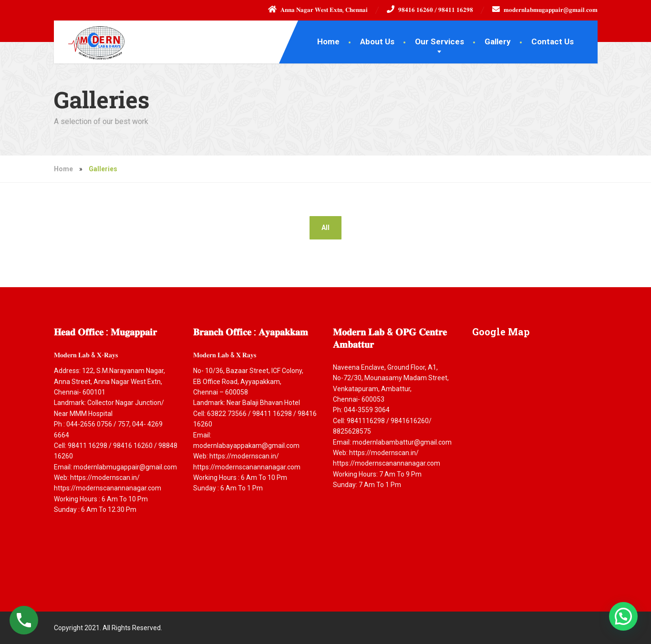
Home (328, 42)
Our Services (439, 42)
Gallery (498, 42)
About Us (377, 42)
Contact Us (553, 42)
